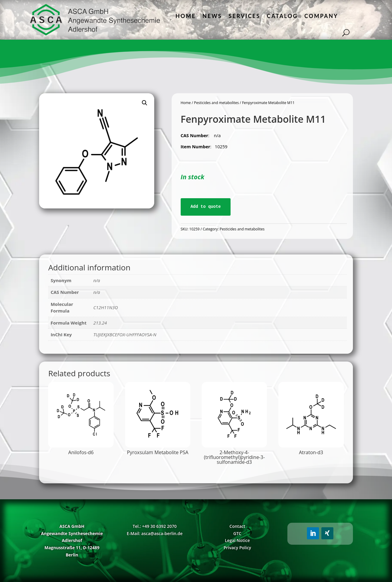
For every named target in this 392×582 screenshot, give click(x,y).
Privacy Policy (237, 548)
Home (186, 16)
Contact (237, 526)
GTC (237, 533)
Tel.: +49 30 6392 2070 (155, 526)
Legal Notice (237, 540)
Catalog (282, 16)
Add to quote (206, 207)
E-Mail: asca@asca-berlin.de (155, 533)
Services (244, 16)
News (212, 16)
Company (321, 16)
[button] (145, 103)
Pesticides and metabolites (216, 103)
